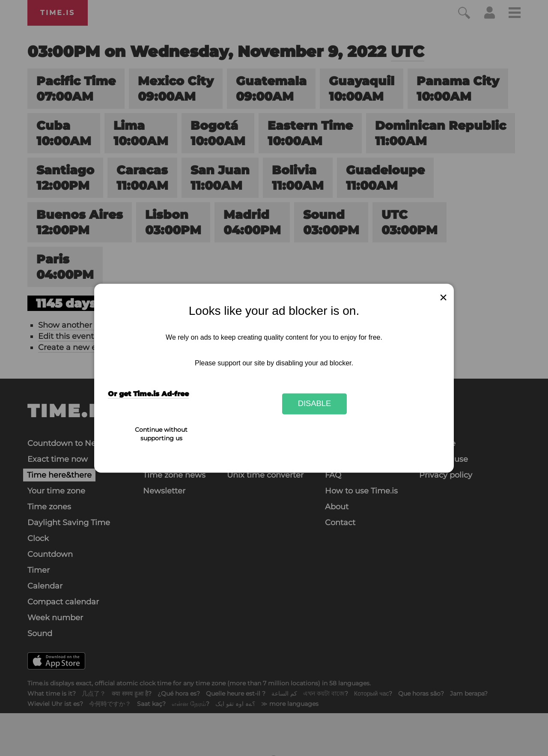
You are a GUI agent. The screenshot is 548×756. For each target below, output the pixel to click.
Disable (315, 404)
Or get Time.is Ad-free (148, 394)
